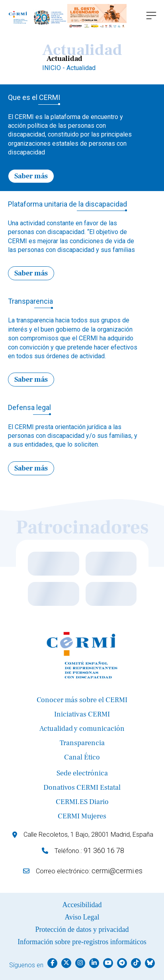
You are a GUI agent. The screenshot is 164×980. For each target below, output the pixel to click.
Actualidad (81, 68)
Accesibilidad (82, 905)
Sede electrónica (82, 773)
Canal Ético (82, 757)
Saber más (31, 176)
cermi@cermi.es (117, 871)
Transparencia (82, 743)
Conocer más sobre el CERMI (82, 700)
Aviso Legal (82, 917)
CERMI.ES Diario (82, 802)
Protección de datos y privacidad (82, 929)
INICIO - (54, 68)
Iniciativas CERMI (82, 714)
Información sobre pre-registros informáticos (82, 942)
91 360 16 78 (104, 850)
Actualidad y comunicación (82, 729)
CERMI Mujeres (82, 816)
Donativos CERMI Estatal (82, 788)
